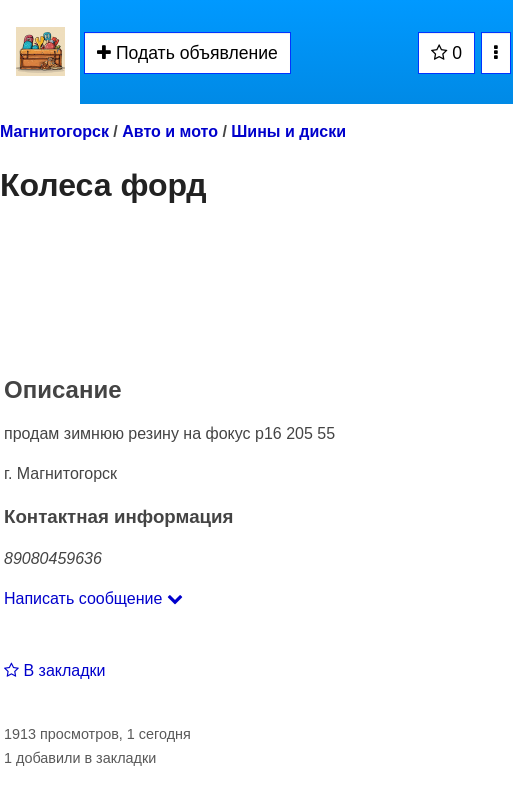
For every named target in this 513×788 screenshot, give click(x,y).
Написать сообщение (93, 598)
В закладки (54, 670)
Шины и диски (288, 131)
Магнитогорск (54, 131)
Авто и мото (170, 131)
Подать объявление (187, 53)
